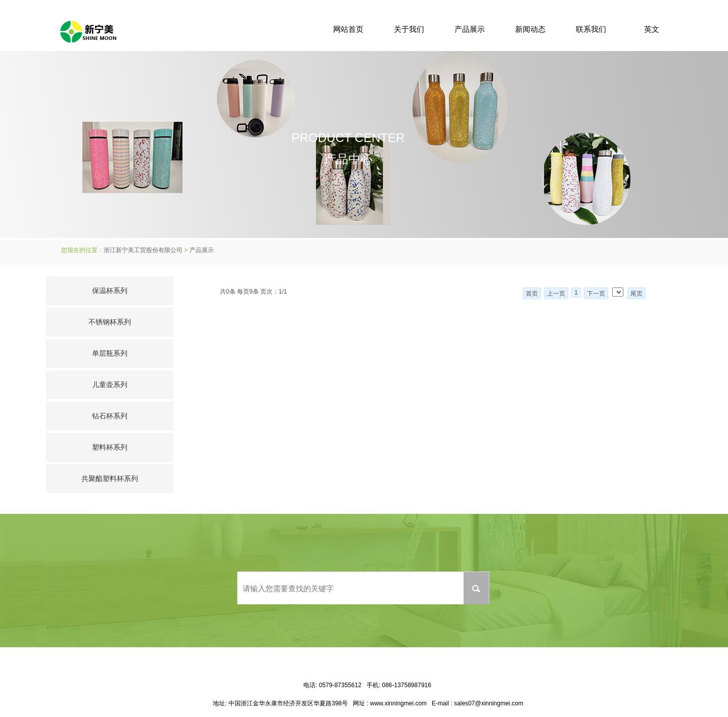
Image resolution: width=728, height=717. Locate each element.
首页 (532, 294)
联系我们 (591, 29)
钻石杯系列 (110, 416)
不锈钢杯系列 (110, 322)
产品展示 (470, 29)
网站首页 (348, 29)
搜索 (476, 588)
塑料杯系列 (110, 447)
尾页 (636, 294)
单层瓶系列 (110, 353)
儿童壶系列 (110, 385)
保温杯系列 (110, 291)
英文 (652, 29)
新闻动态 (530, 29)
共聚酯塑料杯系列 (110, 479)
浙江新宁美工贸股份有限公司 (143, 250)
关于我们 (409, 29)
